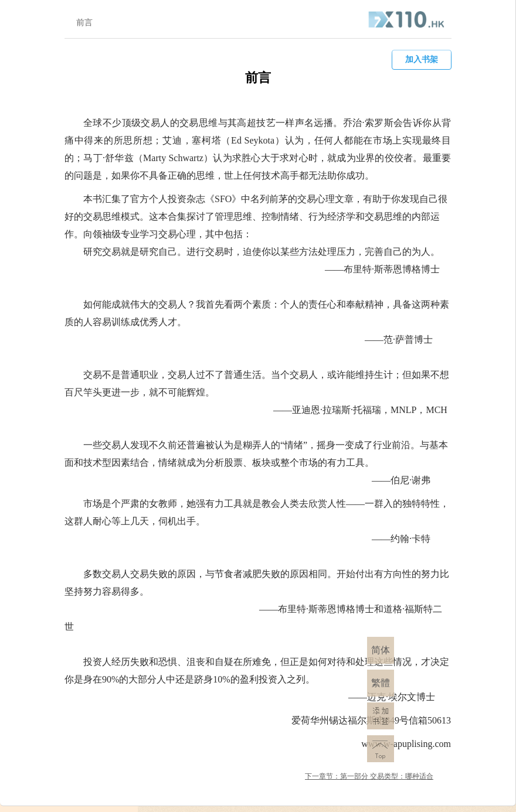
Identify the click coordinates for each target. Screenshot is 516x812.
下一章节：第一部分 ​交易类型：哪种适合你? (369, 777)
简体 (381, 650)
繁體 (381, 683)
